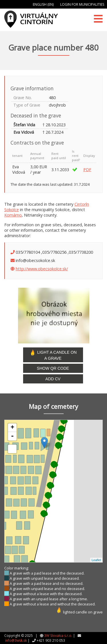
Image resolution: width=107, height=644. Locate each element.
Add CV (53, 379)
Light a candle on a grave (53, 355)
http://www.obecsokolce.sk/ (42, 269)
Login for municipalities (82, 4)
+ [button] (12, 428)
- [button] (12, 436)
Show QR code (53, 368)
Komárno (13, 215)
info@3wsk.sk (16, 640)
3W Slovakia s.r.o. (58, 636)
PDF (87, 170)
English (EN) (43, 4)
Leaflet (96, 560)
